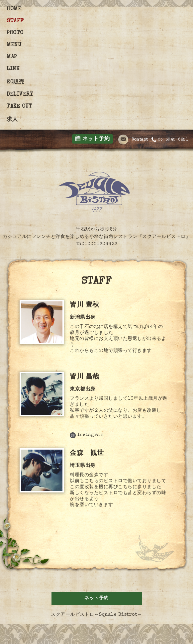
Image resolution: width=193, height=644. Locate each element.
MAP (12, 57)
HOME (14, 9)
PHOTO (15, 33)
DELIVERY (20, 95)
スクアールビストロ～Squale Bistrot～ (96, 615)
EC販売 (15, 82)
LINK (13, 69)
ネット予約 (93, 139)
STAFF (15, 21)
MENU (14, 45)
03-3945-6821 (170, 140)
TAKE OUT (19, 107)
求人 (12, 120)
